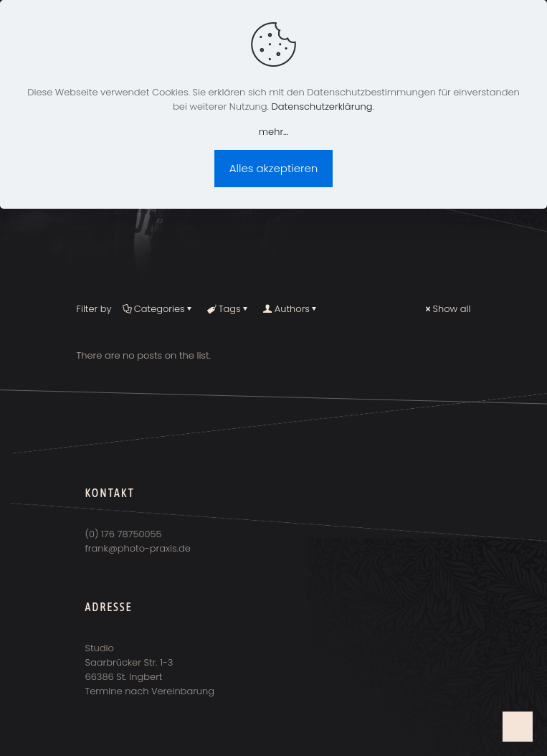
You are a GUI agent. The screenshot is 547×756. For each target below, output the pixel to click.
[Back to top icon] (518, 727)
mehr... (273, 132)
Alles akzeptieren (274, 168)
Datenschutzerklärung (322, 107)
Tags (229, 309)
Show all (447, 309)
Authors (291, 309)
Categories (158, 309)
